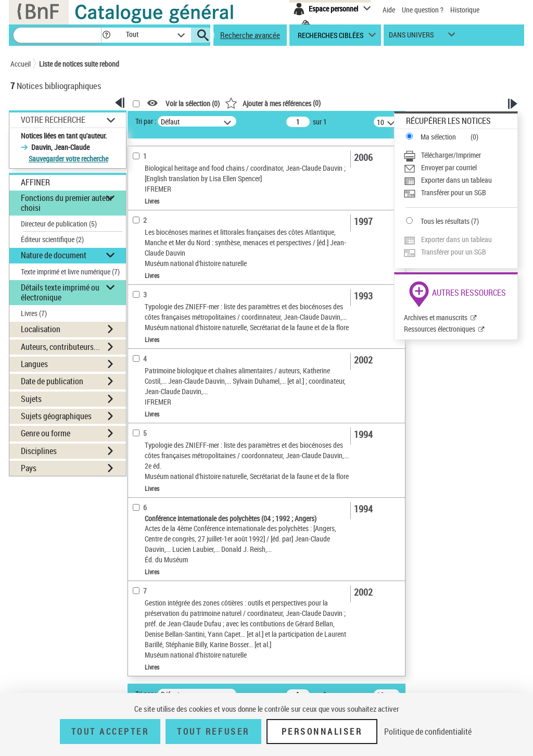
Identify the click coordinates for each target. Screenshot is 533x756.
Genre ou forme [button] (46, 433)
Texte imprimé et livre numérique (70, 272)
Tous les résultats (445, 221)
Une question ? (423, 10)
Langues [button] (34, 364)
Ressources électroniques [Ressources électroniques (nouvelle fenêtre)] (440, 329)
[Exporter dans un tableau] (460, 180)
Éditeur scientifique (52, 239)
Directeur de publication (59, 224)
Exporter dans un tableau (456, 180)
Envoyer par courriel (449, 167)
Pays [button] (29, 468)
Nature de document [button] (54, 255)
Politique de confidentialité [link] (428, 732)
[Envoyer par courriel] (460, 168)
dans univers (411, 37)
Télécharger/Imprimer (451, 155)
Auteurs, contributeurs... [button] (60, 347)
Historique (465, 10)
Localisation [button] (41, 329)
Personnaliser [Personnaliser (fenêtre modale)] (322, 732)
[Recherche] (57, 35)
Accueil (21, 64)
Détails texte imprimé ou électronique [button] (60, 292)
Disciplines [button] (39, 451)
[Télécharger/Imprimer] (460, 155)
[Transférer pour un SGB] (460, 193)
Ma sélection (438, 137)
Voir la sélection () (193, 103)
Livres (34, 313)
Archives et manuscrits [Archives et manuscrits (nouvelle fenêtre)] (436, 317)
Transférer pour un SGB (454, 192)
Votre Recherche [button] (53, 120)
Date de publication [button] (52, 381)
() (273, 103)
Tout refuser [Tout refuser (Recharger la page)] (213, 732)
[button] (106, 35)
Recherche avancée (250, 35)
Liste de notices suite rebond (79, 64)
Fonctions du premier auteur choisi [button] (67, 203)
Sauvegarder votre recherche (68, 159)
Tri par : (146, 121)
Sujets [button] (31, 399)
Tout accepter (110, 732)
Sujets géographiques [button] (56, 416)
